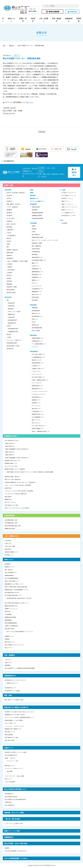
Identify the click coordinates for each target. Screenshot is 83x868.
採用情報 (79, 20)
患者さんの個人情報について (12, 581)
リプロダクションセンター (39, 395)
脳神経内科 (9, 213)
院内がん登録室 (36, 331)
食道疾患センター (36, 403)
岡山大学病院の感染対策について (13, 596)
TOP (3, 20)
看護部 (32, 193)
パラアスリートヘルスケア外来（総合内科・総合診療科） (19, 491)
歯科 (8, 301)
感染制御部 (35, 210)
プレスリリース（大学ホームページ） (14, 769)
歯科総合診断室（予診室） (13, 346)
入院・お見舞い (44, 20)
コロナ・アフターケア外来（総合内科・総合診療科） (18, 486)
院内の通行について (10, 732)
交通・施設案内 (57, 20)
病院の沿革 (8, 612)
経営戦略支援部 (36, 311)
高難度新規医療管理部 (38, 213)
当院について (11, 20)
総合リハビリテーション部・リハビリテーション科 (45, 241)
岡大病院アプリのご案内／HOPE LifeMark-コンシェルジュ (20, 712)
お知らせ (12, 46)
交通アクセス (8, 663)
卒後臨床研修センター (38, 341)
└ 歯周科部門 (10, 309)
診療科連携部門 (34, 352)
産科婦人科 (9, 276)
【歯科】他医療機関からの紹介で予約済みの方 (17, 458)
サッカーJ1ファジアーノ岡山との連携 (14, 776)
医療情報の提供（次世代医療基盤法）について (17, 590)
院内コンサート (9, 648)
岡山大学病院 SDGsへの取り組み (16, 844)
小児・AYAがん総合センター (39, 426)
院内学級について (9, 555)
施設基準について (9, 637)
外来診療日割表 (9, 516)
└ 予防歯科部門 (11, 318)
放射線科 (9, 279)
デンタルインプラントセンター (40, 392)
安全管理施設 (33, 204)
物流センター (35, 320)
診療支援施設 (33, 305)
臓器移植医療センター (38, 272)
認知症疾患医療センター (38, 363)
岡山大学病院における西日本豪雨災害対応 (15, 800)
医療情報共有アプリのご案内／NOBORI (15, 715)
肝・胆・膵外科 (11, 219)
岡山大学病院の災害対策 (11, 797)
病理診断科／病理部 (12, 287)
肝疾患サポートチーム (67, 199)
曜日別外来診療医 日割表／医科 (13, 526)
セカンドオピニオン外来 (11, 467)
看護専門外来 (8, 500)
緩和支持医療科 (11, 290)
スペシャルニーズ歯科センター (15, 341)
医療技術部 (33, 196)
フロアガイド (8, 660)
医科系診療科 (8, 190)
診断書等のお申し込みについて (13, 461)
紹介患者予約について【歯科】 (13, 691)
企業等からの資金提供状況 (11, 626)
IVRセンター (35, 283)
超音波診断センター (37, 275)
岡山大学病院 (18, 8)
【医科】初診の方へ (10, 444)
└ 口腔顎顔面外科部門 (12, 332)
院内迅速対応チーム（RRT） (69, 216)
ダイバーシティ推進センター (37, 202)
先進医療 (7, 640)
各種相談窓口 (69, 20)
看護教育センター (36, 400)
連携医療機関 (8, 620)
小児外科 (9, 233)
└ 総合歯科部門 (11, 303)
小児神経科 (9, 264)
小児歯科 (9, 338)
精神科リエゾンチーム (67, 210)
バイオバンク (35, 347)
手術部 (34, 232)
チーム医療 (62, 190)
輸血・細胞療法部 (36, 246)
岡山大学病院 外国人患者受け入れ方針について (17, 603)
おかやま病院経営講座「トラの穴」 (16, 859)
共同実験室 (64, 224)
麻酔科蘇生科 (10, 259)
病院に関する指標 (9, 629)
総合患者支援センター (38, 317)
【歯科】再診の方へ (10, 455)
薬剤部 (32, 190)
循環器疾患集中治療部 (38, 238)
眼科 (8, 247)
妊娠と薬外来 (8, 497)
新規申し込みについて (12, 683)
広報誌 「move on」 (10, 758)
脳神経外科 (9, 256)
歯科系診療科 (8, 298)
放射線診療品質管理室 (38, 219)
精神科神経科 (10, 253)
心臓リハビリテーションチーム (69, 207)
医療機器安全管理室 (37, 216)
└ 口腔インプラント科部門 (13, 312)
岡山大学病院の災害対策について (15, 789)
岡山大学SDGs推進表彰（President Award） (16, 851)
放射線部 (34, 229)
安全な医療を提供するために (12, 593)
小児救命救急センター (38, 412)
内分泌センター (36, 266)
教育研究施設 (33, 336)
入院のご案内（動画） (10, 547)
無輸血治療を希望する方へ (11, 606)
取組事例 (7, 848)
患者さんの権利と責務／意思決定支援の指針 (16, 587)
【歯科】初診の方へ (10, 452)
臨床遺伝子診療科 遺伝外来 (12, 477)
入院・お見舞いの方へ (12, 536)
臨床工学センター (36, 314)
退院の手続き (8, 550)
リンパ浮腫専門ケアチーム (68, 213)
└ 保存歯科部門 (11, 306)
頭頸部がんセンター (37, 360)
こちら (31, 103)
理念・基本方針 (9, 570)
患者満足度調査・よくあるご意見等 (14, 721)
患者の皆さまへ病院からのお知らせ (16, 708)
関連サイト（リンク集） (12, 831)
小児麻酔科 (9, 267)
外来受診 (33, 20)
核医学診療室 (35, 298)
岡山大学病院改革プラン (11, 573)
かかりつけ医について (10, 724)
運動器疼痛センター (37, 292)
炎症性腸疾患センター (38, 289)
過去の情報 (9, 772)
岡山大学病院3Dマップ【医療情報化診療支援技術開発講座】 (20, 669)
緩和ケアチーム (66, 202)
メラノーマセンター (37, 383)
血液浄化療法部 (36, 249)
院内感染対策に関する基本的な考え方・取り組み (19, 599)
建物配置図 (8, 666)
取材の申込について (10, 642)
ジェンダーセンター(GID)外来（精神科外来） (16, 494)
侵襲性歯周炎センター (38, 389)
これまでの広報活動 (10, 782)
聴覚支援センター (34, 199)
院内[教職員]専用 (8, 161)
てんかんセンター (36, 372)
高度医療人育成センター (38, 415)
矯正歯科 (9, 335)
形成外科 (9, 242)
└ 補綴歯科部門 (11, 315)
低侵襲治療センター (37, 278)
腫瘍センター (35, 263)
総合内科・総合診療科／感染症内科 (16, 193)
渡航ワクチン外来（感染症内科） (13, 480)
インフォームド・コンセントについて (14, 726)
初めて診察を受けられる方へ (12, 441)
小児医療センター (36, 366)
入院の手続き (8, 541)
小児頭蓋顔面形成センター (39, 358)
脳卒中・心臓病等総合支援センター (41, 432)
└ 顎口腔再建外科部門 (12, 329)
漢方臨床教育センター (38, 398)
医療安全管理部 (36, 207)
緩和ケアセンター (36, 420)
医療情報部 (35, 308)
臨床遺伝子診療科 (11, 293)
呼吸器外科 (9, 222)
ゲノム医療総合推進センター (39, 344)
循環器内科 (9, 210)
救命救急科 (9, 282)
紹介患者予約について (10, 688)
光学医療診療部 (36, 252)
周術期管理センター (37, 269)
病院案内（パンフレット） (11, 609)
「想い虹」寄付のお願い (12, 819)
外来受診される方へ (11, 436)
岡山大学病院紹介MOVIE (11, 755)
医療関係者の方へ (10, 676)
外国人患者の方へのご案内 (11, 506)
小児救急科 (9, 273)
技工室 (34, 322)
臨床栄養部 (35, 255)
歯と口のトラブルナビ (10, 503)
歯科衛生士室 (35, 325)
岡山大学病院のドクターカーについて (14, 645)
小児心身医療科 (11, 270)
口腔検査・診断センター (38, 369)
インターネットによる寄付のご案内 (14, 824)
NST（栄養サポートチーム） (69, 196)
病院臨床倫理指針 (9, 576)
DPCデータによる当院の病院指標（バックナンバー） (20, 632)
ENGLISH (72, 12)
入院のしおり (8, 544)
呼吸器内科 (9, 202)
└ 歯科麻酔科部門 (11, 323)
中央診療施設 (33, 224)
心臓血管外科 (10, 230)
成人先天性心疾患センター (39, 378)
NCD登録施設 (8, 615)
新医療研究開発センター (38, 339)
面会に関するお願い (10, 741)
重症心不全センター (37, 295)
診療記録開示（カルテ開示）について (14, 584)
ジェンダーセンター (37, 286)
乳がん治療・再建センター (39, 355)
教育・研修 (8, 696)
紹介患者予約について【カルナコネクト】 (15, 681)
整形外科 (9, 239)
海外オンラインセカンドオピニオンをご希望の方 (17, 508)
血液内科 (9, 199)
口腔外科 (9, 326)
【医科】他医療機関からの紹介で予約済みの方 (17, 449)
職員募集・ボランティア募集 (14, 813)
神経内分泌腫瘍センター (38, 429)
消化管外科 (9, 216)
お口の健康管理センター (38, 417)
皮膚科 (8, 244)
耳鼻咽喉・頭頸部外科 (12, 250)
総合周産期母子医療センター (39, 261)
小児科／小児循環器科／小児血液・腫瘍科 (17, 262)
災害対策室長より (9, 794)
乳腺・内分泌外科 (11, 224)
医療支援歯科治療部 (12, 343)
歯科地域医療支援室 (37, 328)
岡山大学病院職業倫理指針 (11, 579)
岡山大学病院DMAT (10, 806)
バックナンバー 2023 (12, 761)
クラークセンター (36, 406)
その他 (61, 221)
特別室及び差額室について (11, 552)
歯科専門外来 (10, 349)
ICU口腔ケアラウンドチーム (69, 193)
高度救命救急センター (38, 258)
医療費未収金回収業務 (10, 618)
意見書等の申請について (11, 464)
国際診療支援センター (38, 386)
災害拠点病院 (8, 803)
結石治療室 (35, 301)
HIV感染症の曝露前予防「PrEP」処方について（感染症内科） (20, 483)
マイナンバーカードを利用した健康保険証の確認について (19, 718)
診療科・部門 (23, 20)
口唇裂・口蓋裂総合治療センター (40, 380)
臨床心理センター (36, 409)
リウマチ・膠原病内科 (12, 207)
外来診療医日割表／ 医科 (11, 520)
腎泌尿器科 (9, 227)
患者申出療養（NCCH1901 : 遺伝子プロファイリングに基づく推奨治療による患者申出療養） (30, 472)
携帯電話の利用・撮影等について (13, 729)
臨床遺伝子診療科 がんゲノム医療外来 (15, 469)
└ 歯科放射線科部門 (12, 321)
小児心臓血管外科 (11, 236)
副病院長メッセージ (10, 567)
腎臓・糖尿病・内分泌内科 (13, 204)
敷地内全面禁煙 (53, 12)
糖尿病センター (36, 281)
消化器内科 (9, 196)
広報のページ (9, 748)
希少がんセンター (36, 423)
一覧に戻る (42, 132)
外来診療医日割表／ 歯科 (11, 523)
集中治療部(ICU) (36, 235)
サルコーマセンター (37, 375)
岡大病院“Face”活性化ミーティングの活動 (15, 753)
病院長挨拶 (8, 564)
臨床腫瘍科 (9, 284)
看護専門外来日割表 (10, 529)
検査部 (34, 226)
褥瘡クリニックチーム (67, 204)
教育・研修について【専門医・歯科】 (14, 700)
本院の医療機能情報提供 (11, 623)
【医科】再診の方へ (10, 447)
